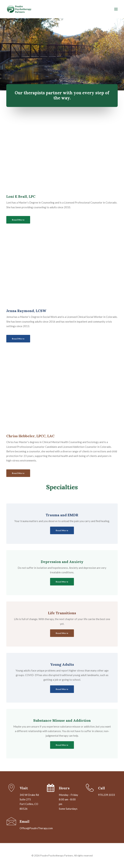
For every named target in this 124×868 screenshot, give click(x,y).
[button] (116, 9)
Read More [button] (18, 220)
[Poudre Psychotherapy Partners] (51, 9)
